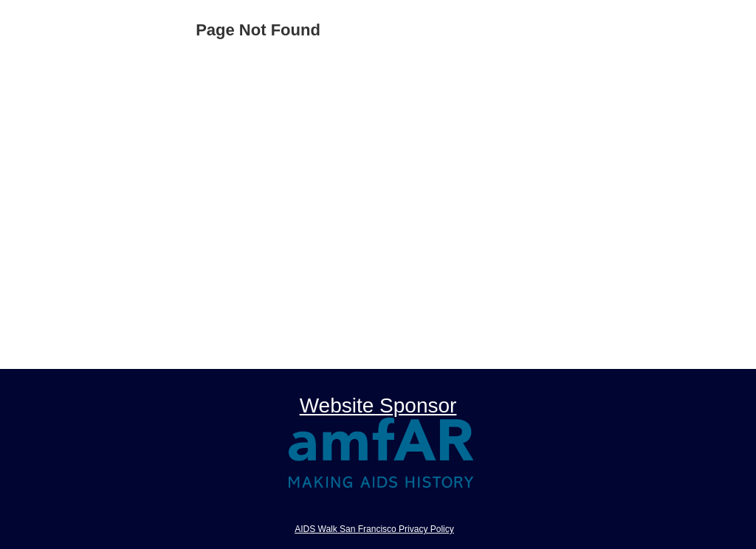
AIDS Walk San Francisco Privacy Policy (374, 529)
